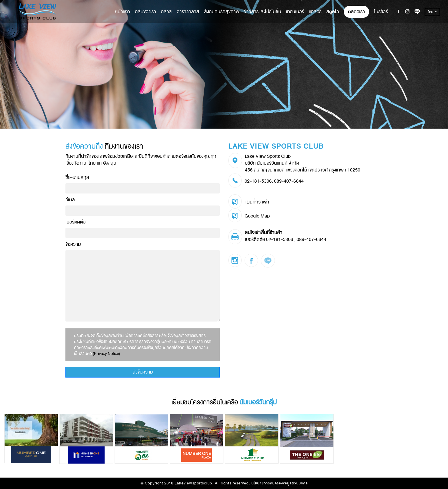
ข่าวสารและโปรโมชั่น (263, 12)
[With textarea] (143, 286)
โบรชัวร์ (381, 12)
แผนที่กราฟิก (257, 202)
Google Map (257, 216)
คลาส (166, 12)
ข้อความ (73, 244)
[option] (32, 439)
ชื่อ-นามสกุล (77, 177)
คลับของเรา (145, 12)
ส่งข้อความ (143, 372)
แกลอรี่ (315, 12)
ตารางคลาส (188, 12)
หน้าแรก (122, 12)
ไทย (431, 12)
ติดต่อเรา (356, 12)
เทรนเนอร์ (295, 12)
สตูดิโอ (333, 12)
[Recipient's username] (143, 188)
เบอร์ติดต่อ (75, 222)
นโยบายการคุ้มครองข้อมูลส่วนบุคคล (280, 483)
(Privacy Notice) (106, 354)
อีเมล (70, 200)
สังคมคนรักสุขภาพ (222, 12)
